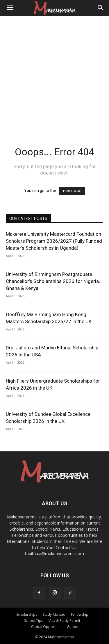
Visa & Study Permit (64, 621)
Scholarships (27, 614)
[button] (10, 8)
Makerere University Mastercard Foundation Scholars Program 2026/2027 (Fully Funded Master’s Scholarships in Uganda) (54, 241)
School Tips (34, 621)
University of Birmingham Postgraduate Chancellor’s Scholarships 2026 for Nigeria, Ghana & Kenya (53, 281)
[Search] (101, 8)
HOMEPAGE (72, 191)
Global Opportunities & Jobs (54, 627)
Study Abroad (54, 614)
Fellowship (80, 614)
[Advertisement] (54, 73)
